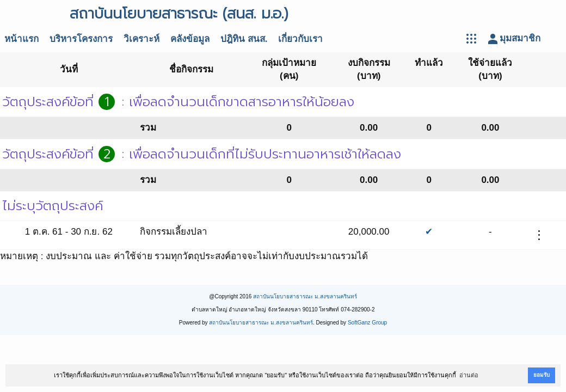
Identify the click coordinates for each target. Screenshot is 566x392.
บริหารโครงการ (81, 39)
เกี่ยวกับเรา (300, 39)
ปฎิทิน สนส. (244, 39)
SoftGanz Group (367, 323)
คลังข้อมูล (190, 39)
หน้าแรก (21, 39)
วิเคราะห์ (141, 39)
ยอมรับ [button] (542, 375)
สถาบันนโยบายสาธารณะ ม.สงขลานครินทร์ (305, 296)
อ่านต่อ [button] (469, 375)
